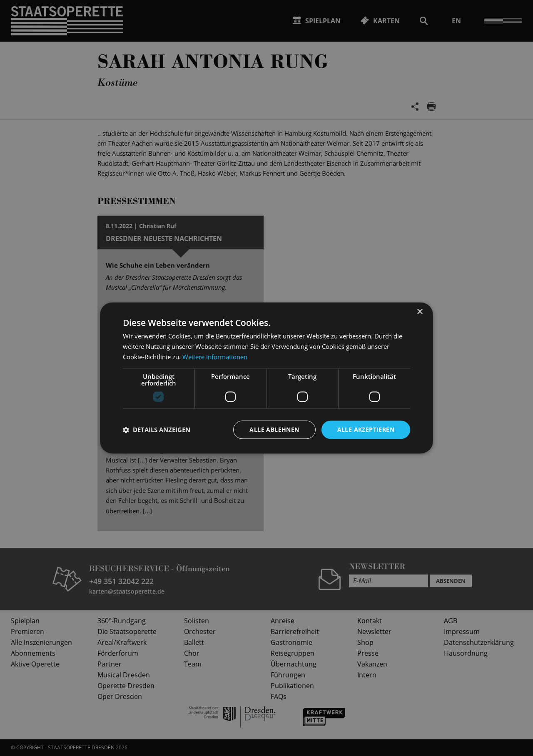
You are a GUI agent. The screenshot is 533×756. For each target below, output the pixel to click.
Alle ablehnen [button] (274, 429)
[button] (157, 430)
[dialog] (266, 378)
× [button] (420, 312)
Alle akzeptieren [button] (366, 429)
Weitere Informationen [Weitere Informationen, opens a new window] (215, 357)
